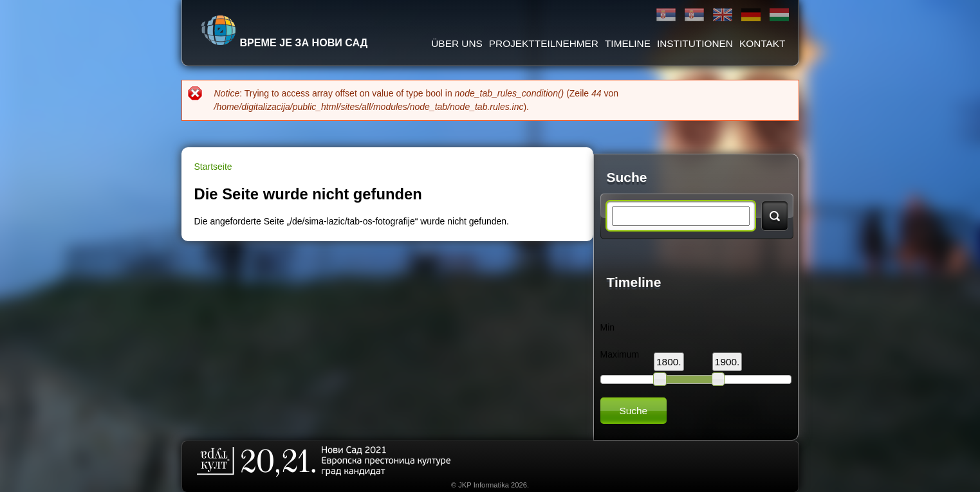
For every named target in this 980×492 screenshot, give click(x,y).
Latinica (694, 15)
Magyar (779, 15)
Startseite (213, 167)
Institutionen (695, 43)
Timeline (628, 43)
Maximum (620, 354)
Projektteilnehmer (544, 43)
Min (608, 327)
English (723, 15)
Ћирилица (666, 15)
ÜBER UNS (457, 43)
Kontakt (763, 43)
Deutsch (751, 15)
